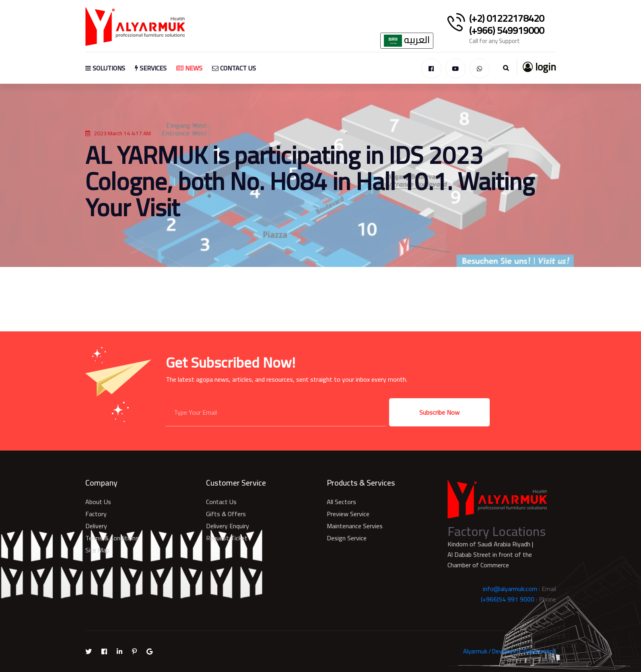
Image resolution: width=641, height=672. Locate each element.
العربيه (407, 41)
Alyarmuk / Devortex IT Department (510, 651)
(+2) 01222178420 (507, 19)
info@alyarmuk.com (510, 589)
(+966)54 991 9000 (508, 599)
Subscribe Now (439, 412)
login (539, 67)
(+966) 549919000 (507, 31)
